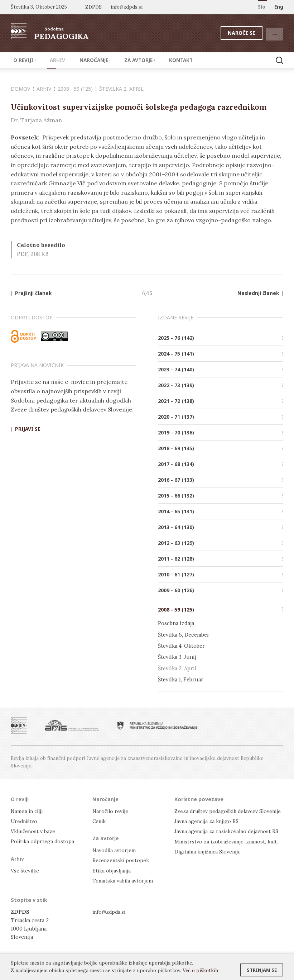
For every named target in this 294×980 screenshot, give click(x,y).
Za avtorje (127, 60)
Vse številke (25, 871)
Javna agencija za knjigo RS (208, 821)
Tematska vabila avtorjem (123, 881)
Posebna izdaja (176, 624)
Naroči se (224, 33)
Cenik (100, 821)
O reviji (23, 60)
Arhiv (52, 60)
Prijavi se (28, 430)
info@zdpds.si (110, 912)
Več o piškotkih (200, 970)
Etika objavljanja (112, 871)
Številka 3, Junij (177, 658)
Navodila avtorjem (115, 850)
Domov (22, 89)
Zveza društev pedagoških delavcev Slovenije (230, 811)
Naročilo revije (111, 811)
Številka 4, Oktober (181, 646)
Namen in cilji (28, 811)
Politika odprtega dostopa (43, 841)
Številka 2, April (121, 89)
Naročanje (85, 60)
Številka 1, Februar (181, 680)
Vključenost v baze (34, 831)
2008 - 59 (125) (77, 89)
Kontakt (164, 60)
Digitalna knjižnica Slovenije (210, 852)
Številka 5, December (184, 635)
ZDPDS (93, 7)
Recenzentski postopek (121, 861)
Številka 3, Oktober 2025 (39, 7)
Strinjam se (262, 967)
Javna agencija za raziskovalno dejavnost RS (228, 831)
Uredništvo (25, 821)
